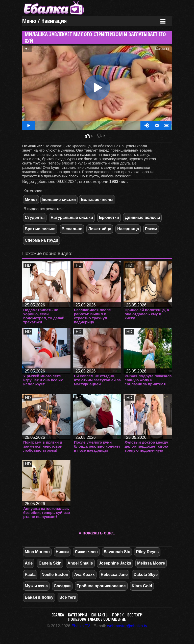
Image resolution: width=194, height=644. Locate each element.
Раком (151, 229)
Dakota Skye (146, 575)
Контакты (100, 615)
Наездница (128, 229)
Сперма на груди (41, 240)
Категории (78, 615)
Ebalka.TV (81, 626)
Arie (29, 563)
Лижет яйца (100, 229)
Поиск (118, 615)
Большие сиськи (59, 200)
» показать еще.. (97, 533)
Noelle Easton (55, 575)
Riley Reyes (147, 552)
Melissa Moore (151, 563)
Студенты (35, 217)
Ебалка (58, 615)
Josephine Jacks (115, 563)
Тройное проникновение (101, 586)
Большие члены (97, 200)
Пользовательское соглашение (97, 619)
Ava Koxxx (84, 575)
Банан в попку (39, 597)
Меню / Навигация (44, 21)
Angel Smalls (80, 563)
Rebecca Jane (114, 575)
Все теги (68, 597)
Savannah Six (117, 552)
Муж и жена (36, 586)
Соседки (62, 586)
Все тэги (135, 615)
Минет (31, 200)
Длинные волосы (142, 217)
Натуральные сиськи (72, 217)
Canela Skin (50, 563)
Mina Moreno (37, 552)
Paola (30, 575)
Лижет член (86, 552)
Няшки (62, 552)
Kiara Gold (142, 586)
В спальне (72, 229)
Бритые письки (40, 229)
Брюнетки (109, 217)
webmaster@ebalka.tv (127, 626)
